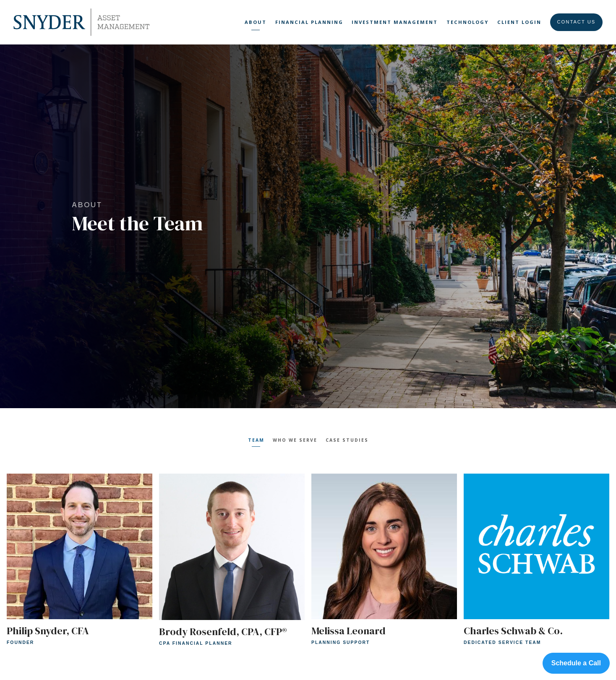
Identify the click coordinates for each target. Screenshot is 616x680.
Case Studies (347, 440)
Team (256, 440)
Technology (467, 22)
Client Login (519, 22)
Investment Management (395, 22)
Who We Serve (295, 440)
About (256, 22)
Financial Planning (309, 22)
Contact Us (577, 22)
